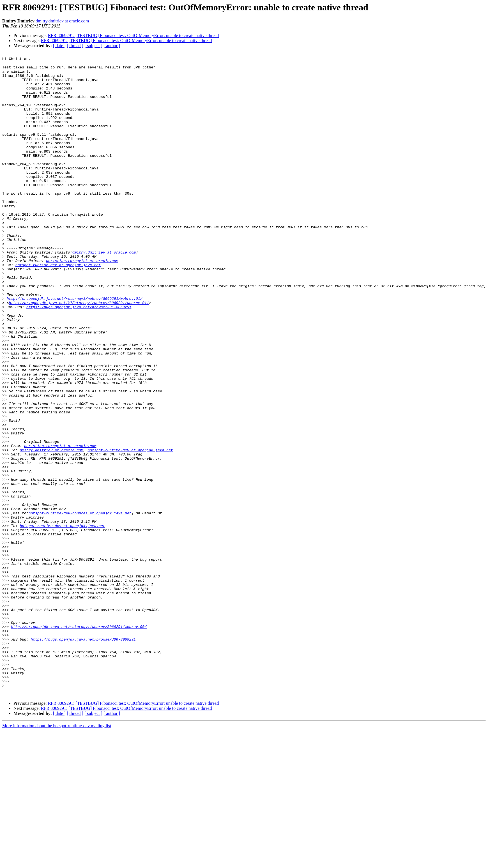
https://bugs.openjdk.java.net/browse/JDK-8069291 (79, 357)
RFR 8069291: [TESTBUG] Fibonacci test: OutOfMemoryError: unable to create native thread (133, 35)
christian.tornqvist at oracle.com (82, 302)
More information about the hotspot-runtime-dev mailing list (57, 853)
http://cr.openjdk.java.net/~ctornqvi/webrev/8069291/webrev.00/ (79, 741)
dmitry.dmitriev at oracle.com (62, 21)
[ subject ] (93, 46)
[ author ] (112, 46)
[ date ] (59, 46)
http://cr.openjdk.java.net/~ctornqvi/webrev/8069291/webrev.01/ (75, 347)
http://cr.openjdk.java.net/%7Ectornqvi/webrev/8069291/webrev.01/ (79, 352)
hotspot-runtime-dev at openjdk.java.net (58, 307)
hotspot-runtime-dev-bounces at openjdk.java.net (80, 605)
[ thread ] (75, 46)
